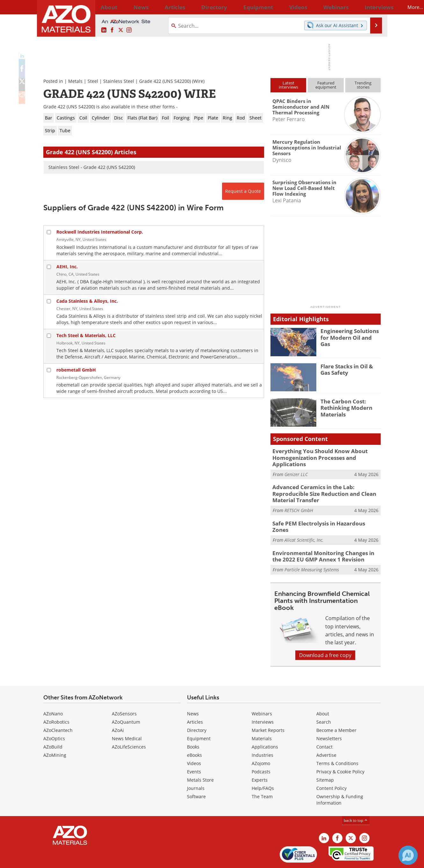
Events (194, 750)
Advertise (326, 733)
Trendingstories (363, 85)
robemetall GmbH (76, 370)
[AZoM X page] (121, 30)
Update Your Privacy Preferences (92, 860)
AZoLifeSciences (129, 725)
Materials (262, 717)
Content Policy (331, 767)
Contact (324, 725)
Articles (195, 700)
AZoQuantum (126, 700)
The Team (262, 775)
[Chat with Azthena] (408, 855)
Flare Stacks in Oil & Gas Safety (349, 369)
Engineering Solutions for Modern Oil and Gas (351, 334)
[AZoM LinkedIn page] (104, 30)
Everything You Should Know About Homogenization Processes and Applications (325, 454)
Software (196, 775)
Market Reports (268, 709)
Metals (75, 81)
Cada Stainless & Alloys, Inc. (87, 301)
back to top (356, 799)
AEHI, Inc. (67, 267)
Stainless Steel (119, 81)
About (323, 692)
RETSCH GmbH (299, 494)
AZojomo (261, 742)
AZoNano (53, 692)
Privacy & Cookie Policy (340, 750)
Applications (265, 725)
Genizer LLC (296, 466)
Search (324, 700)
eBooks (194, 733)
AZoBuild (53, 725)
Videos (194, 742)
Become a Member (336, 709)
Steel (93, 81)
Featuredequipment (326, 85)
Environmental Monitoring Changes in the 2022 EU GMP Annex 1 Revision (323, 536)
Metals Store (200, 758)
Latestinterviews (288, 85)
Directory (195, 7)
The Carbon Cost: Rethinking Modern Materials (344, 407)
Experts (260, 758)
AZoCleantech (58, 709)
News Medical (127, 717)
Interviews (263, 700)
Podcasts (261, 750)
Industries (262, 733)
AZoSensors (124, 692)
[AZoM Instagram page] (129, 30)
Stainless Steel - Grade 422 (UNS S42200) (92, 167)
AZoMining (55, 733)
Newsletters (329, 717)
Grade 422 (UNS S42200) (165, 81)
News (193, 692)
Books (193, 725)
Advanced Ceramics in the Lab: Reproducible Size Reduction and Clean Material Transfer (326, 482)
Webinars (262, 692)
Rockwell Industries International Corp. (100, 232)
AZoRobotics (56, 700)
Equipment (199, 717)
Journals (196, 767)
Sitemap (325, 758)
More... (372, 7)
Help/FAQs (263, 767)
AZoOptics (54, 717)
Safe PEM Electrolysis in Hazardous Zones (321, 507)
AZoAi (118, 709)
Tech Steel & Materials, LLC (86, 335)
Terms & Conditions (337, 742)
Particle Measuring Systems (312, 548)
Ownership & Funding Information (340, 778)
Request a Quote (243, 191)
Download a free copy (325, 633)
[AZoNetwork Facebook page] (112, 30)
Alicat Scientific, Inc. (304, 517)
